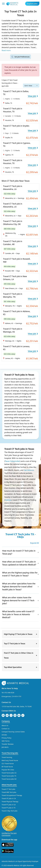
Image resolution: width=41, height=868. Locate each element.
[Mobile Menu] (3, 4)
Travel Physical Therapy (10, 802)
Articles (4, 735)
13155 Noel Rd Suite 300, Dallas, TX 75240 (17, 706)
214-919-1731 (17, 696)
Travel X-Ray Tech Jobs (10, 811)
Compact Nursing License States (13, 732)
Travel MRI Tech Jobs (9, 792)
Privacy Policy (6, 738)
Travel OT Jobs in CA (9, 798)
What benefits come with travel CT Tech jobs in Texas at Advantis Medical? (18, 614)
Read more (6, 50)
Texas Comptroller (12, 461)
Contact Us (6, 702)
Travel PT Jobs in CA (9, 805)
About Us (5, 725)
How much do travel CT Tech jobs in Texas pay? (19, 552)
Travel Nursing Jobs (10, 753)
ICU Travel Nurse (8, 764)
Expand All (34, 543)
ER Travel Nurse (7, 767)
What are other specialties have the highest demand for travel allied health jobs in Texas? (19, 587)
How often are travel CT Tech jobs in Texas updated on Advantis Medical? (19, 563)
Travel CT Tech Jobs (8, 789)
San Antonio (29, 470)
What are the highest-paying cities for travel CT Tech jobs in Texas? (20, 574)
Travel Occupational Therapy (12, 795)
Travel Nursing (7, 757)
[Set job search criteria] (20, 57)
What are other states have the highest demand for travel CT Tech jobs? (18, 600)
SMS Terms (6, 741)
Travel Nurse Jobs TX (9, 776)
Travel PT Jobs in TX (9, 808)
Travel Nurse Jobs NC (9, 779)
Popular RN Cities (8, 770)
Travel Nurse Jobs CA (9, 773)
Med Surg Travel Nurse (10, 760)
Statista (8, 500)
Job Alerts (5, 747)
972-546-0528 (9, 693)
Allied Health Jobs (9, 785)
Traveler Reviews (8, 744)
